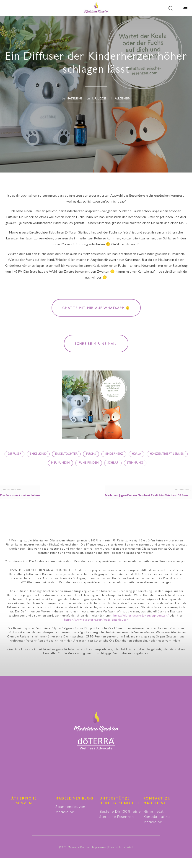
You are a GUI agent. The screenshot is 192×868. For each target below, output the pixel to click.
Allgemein (122, 99)
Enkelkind (38, 454)
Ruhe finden (89, 463)
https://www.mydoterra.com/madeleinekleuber (96, 630)
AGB (130, 858)
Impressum (99, 858)
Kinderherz (114, 454)
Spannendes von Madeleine (70, 819)
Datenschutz (117, 858)
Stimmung (135, 463)
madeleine (74, 99)
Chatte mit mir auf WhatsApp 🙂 (96, 308)
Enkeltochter (66, 454)
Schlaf (113, 463)
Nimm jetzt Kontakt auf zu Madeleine (157, 827)
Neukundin (60, 463)
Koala (136, 454)
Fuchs (91, 454)
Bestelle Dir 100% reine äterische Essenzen (120, 824)
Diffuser (14, 454)
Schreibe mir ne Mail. (96, 344)
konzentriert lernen (167, 454)
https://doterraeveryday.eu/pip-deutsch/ (141, 626)
